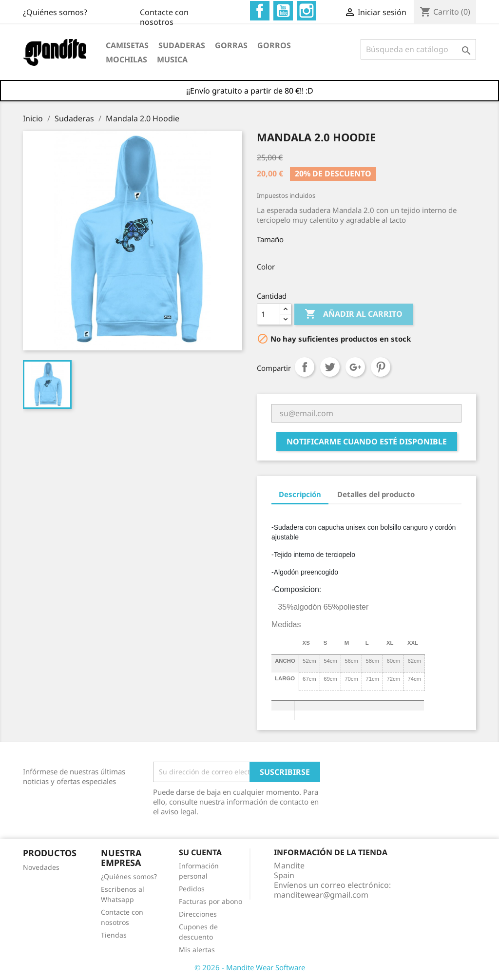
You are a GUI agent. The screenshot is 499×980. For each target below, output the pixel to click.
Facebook (260, 11)
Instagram (307, 11)
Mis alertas (197, 950)
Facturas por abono (211, 901)
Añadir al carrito (354, 314)
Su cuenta (200, 852)
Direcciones (198, 914)
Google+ (355, 367)
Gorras (231, 45)
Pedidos (192, 889)
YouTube (283, 11)
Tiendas (114, 935)
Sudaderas (182, 45)
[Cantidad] (269, 314)
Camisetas (127, 45)
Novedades (41, 867)
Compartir (305, 367)
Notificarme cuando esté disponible (367, 442)
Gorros (274, 45)
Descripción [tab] (300, 494)
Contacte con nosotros (65, 12)
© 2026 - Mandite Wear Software (250, 967)
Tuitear (330, 367)
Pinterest (381, 367)
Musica (172, 59)
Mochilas (126, 59)
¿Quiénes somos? (180, 12)
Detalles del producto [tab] (376, 494)
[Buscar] (418, 49)
